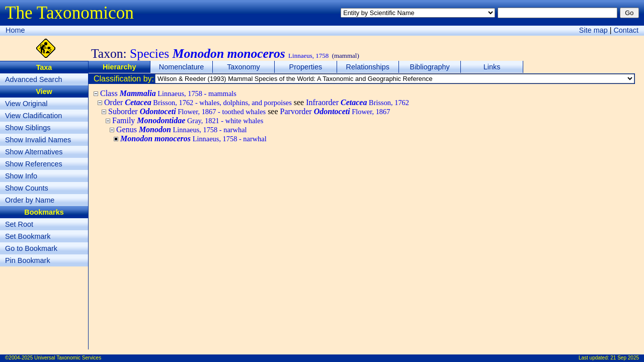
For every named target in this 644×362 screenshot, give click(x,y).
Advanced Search (34, 79)
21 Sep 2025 (625, 358)
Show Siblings (28, 128)
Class (168, 93)
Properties (306, 67)
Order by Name (30, 200)
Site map (593, 30)
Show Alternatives (34, 152)
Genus (182, 129)
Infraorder (357, 102)
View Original (26, 104)
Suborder (187, 111)
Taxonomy (244, 67)
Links (492, 67)
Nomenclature (182, 67)
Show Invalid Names (38, 140)
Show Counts (27, 188)
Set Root (19, 224)
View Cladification (33, 116)
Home (15, 30)
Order (198, 102)
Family (188, 120)
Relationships (368, 67)
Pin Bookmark (28, 260)
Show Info (21, 176)
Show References (34, 164)
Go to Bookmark (31, 248)
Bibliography (430, 67)
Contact (626, 30)
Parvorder (335, 111)
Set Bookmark (28, 236)
